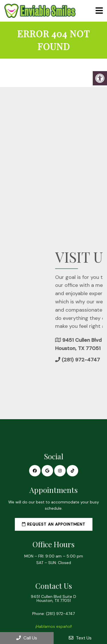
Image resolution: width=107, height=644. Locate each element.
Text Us (80, 638)
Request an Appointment (54, 524)
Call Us (27, 638)
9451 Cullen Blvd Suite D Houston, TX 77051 (53, 598)
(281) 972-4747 (60, 614)
